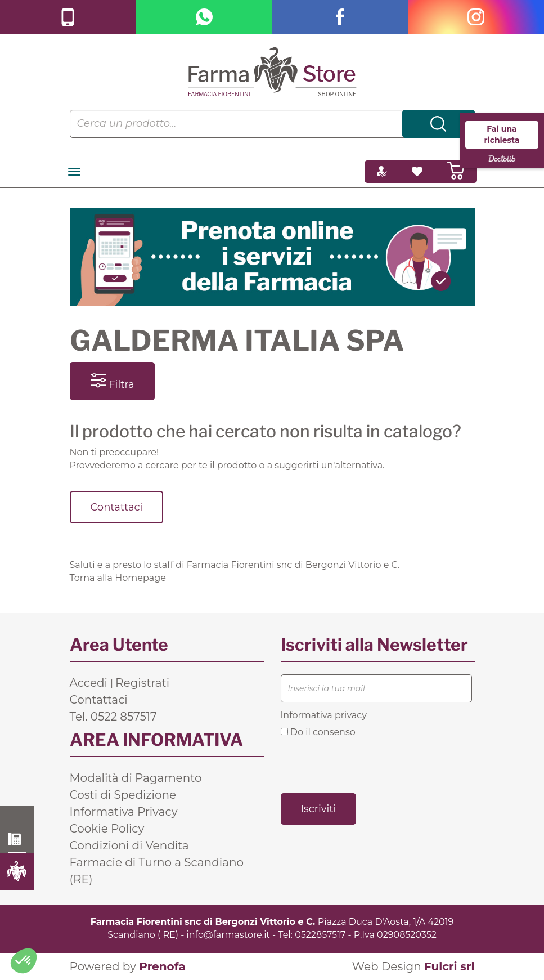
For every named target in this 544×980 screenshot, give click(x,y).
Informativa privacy (324, 715)
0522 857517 (17, 839)
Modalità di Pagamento (136, 778)
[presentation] (366, 764)
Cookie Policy (107, 829)
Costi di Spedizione (123, 795)
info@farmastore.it (228, 935)
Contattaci (117, 507)
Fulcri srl (449, 966)
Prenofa (162, 966)
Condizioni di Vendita (129, 845)
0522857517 (320, 935)
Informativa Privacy (124, 812)
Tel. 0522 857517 (113, 717)
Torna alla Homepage (118, 578)
